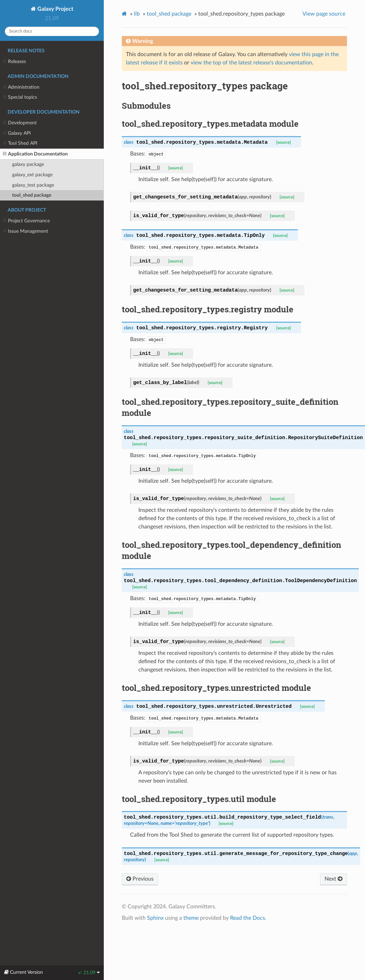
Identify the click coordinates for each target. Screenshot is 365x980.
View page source (324, 14)
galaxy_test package (33, 185)
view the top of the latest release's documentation (251, 63)
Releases (15, 62)
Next (334, 879)
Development (20, 123)
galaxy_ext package (32, 175)
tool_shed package (32, 195)
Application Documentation (35, 154)
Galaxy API (17, 133)
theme (191, 918)
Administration (21, 87)
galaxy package (28, 164)
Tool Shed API (20, 143)
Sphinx (155, 918)
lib (137, 14)
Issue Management (26, 231)
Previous (140, 879)
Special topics (20, 97)
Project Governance (26, 221)
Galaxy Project (55, 9)
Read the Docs (248, 918)
